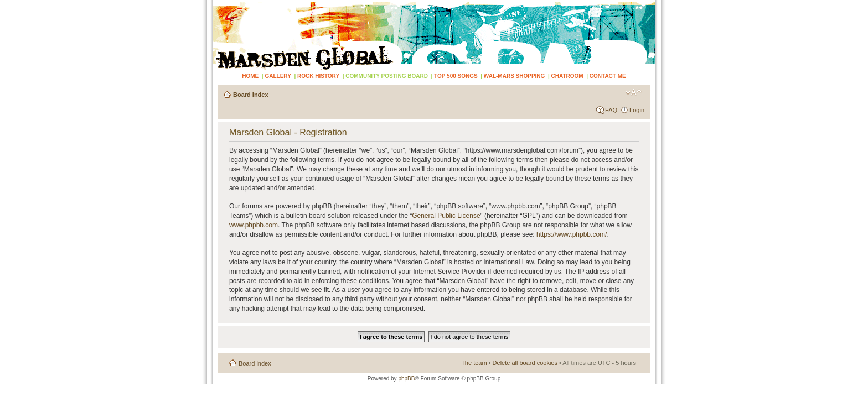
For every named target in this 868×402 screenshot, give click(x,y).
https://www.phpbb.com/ (572, 234)
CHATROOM (567, 76)
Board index (251, 95)
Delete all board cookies (525, 363)
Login (637, 110)
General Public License (446, 216)
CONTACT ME (608, 76)
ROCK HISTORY (318, 76)
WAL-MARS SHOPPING (515, 76)
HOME (250, 76)
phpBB (406, 378)
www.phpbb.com (254, 225)
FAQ (611, 110)
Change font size (634, 92)
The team (474, 363)
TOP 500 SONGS (456, 76)
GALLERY (278, 76)
